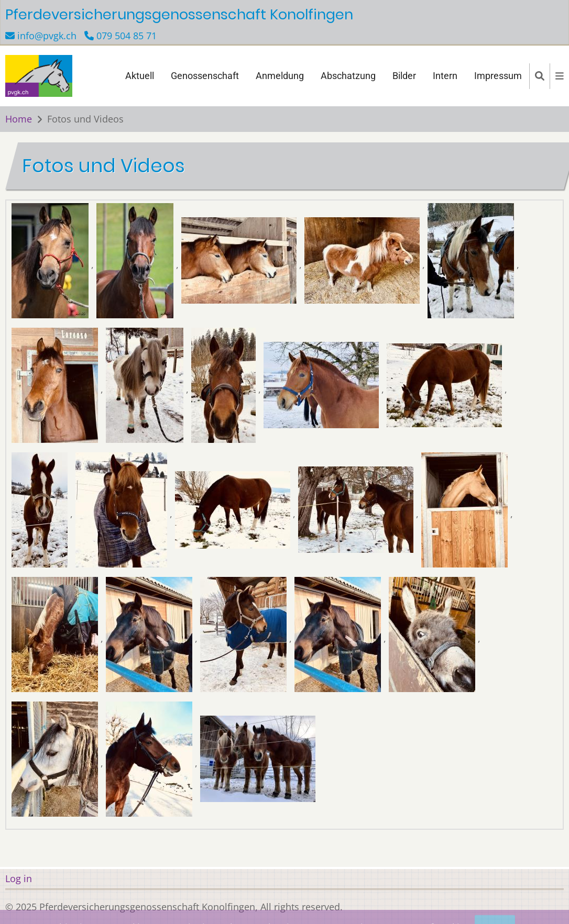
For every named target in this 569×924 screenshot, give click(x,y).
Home (19, 119)
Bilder (404, 76)
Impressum (498, 76)
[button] (51, 264)
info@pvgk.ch (47, 36)
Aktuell (140, 76)
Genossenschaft (205, 76)
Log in (19, 878)
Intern (445, 76)
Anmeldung (280, 76)
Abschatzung (348, 76)
